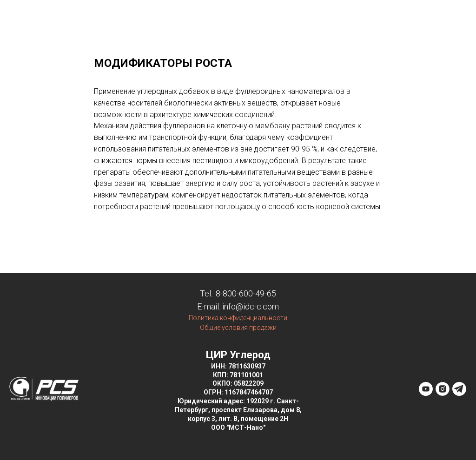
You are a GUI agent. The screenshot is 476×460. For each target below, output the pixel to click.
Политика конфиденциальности (238, 318)
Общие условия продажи (238, 328)
